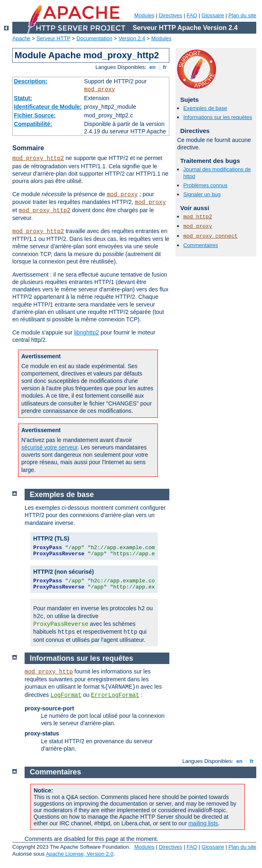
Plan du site (242, 15)
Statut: (23, 98)
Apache (21, 38)
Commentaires (201, 245)
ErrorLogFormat (115, 695)
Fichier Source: (35, 115)
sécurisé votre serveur (49, 447)
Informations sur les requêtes (218, 117)
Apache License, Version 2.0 (80, 854)
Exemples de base (205, 108)
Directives (170, 15)
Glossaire (213, 15)
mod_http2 (198, 217)
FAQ (192, 15)
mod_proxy (100, 89)
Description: (31, 81)
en (153, 67)
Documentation (95, 38)
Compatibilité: (33, 124)
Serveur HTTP (54, 38)
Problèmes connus (205, 185)
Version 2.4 (132, 38)
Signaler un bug (202, 194)
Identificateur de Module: (48, 107)
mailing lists (203, 823)
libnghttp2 (87, 332)
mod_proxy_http (49, 672)
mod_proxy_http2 (38, 158)
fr (165, 67)
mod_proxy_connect (211, 236)
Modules (144, 15)
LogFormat (66, 695)
